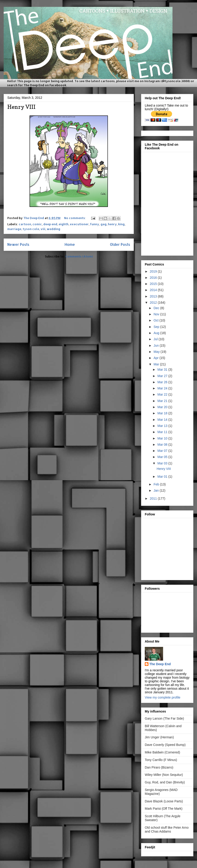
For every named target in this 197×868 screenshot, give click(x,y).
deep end (50, 224)
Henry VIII (21, 107)
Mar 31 (163, 370)
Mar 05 (163, 457)
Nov (157, 314)
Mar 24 (163, 388)
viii (43, 229)
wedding (53, 229)
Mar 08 (163, 445)
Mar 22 (163, 394)
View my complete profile (163, 697)
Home (70, 244)
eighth (64, 224)
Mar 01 (163, 477)
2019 (154, 271)
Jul (156, 339)
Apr (156, 358)
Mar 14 (163, 420)
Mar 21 (163, 401)
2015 (154, 284)
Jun (156, 346)
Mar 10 (163, 438)
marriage (14, 229)
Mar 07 (163, 451)
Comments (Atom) (79, 256)
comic (37, 224)
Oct (156, 320)
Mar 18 (163, 413)
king (121, 224)
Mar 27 (163, 376)
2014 (154, 290)
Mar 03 (163, 463)
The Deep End (160, 664)
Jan (156, 490)
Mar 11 (163, 432)
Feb (157, 484)
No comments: (75, 218)
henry (112, 224)
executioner (79, 224)
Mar (157, 364)
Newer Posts (18, 244)
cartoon (25, 224)
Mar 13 (163, 426)
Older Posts (120, 244)
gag (104, 224)
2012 (154, 303)
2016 (154, 278)
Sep (157, 327)
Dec (157, 308)
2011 (154, 498)
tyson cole (31, 229)
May (157, 352)
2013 (154, 296)
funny (95, 224)
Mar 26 (163, 382)
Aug (157, 333)
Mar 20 (163, 407)
